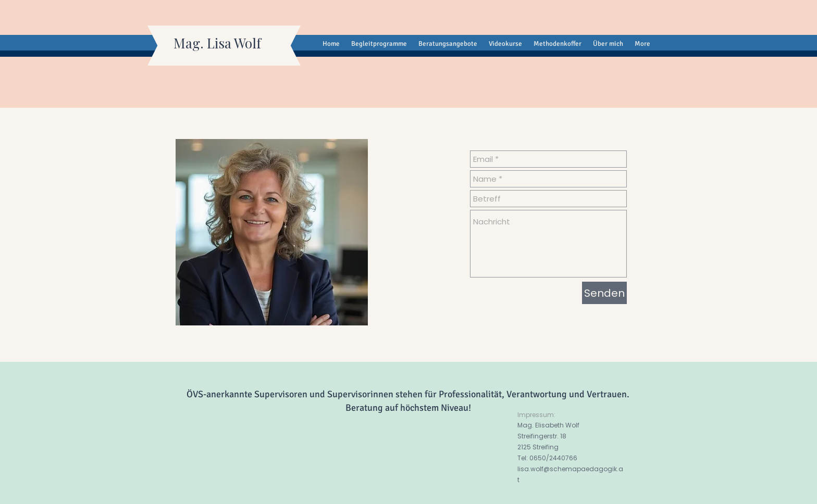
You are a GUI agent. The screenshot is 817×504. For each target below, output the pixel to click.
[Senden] (604, 293)
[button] (505, 44)
